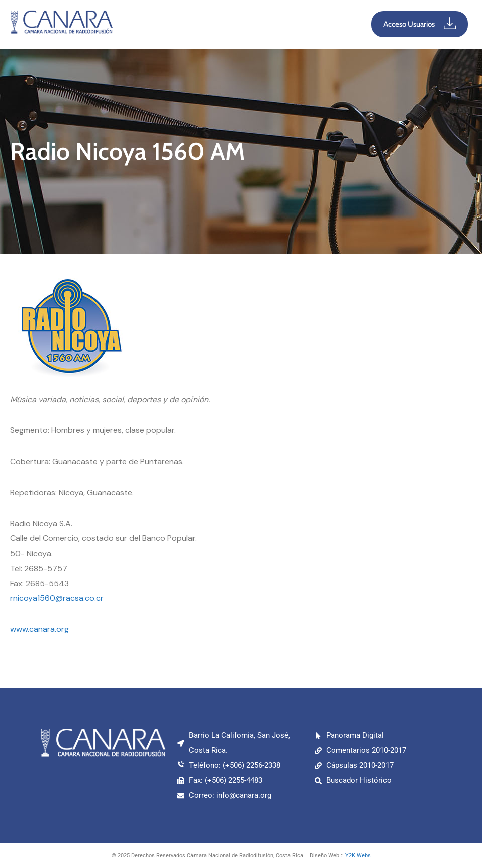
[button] (242, 24)
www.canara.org (39, 629)
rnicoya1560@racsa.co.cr (57, 598)
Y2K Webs (358, 856)
